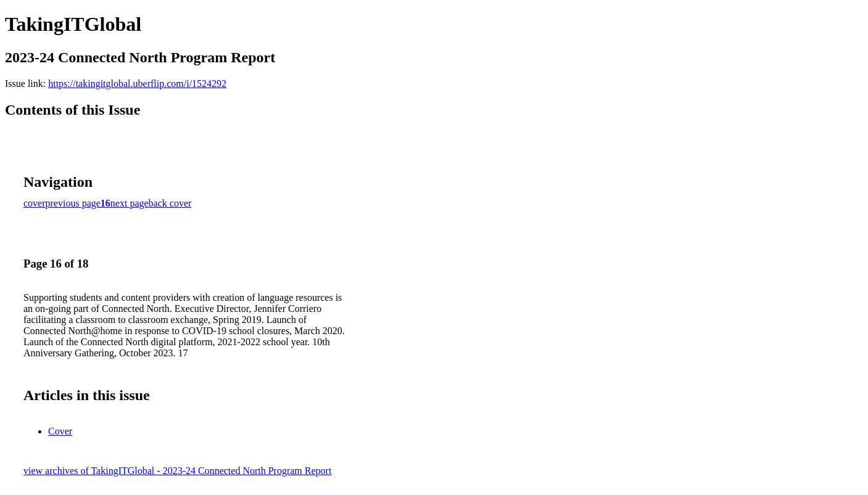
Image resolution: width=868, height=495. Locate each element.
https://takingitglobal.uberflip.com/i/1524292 (137, 84)
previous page (73, 203)
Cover (60, 431)
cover (35, 203)
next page (130, 203)
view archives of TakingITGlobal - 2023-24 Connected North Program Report (177, 471)
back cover (170, 203)
